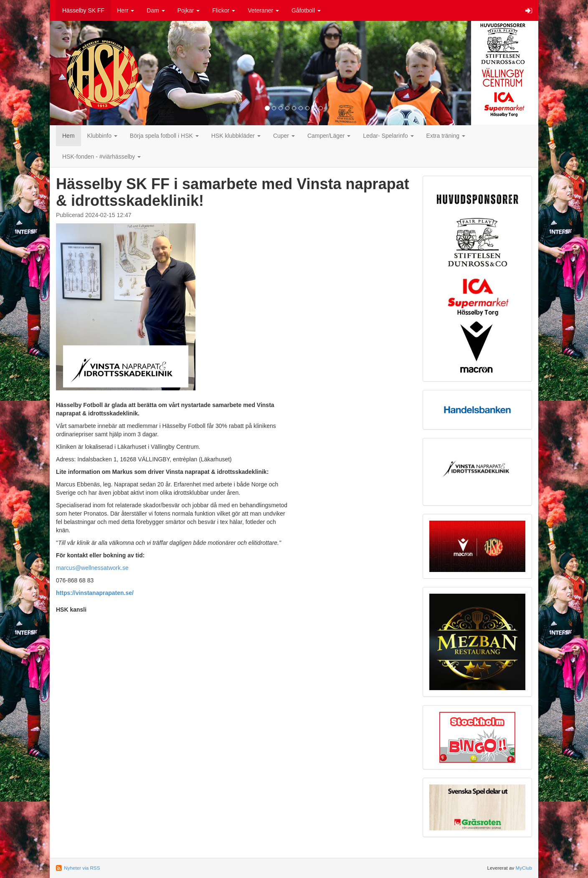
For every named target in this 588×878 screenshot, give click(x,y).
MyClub (524, 868)
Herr (125, 10)
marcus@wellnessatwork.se (92, 568)
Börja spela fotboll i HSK (164, 136)
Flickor (224, 10)
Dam (156, 10)
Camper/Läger (329, 136)
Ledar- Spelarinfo (388, 136)
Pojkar (189, 10)
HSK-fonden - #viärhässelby (101, 157)
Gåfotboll (306, 10)
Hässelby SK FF (83, 10)
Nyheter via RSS (82, 868)
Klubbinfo (102, 136)
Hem (68, 136)
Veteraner (263, 10)
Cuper (284, 136)
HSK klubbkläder (236, 136)
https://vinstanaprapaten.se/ (95, 593)
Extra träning (446, 136)
